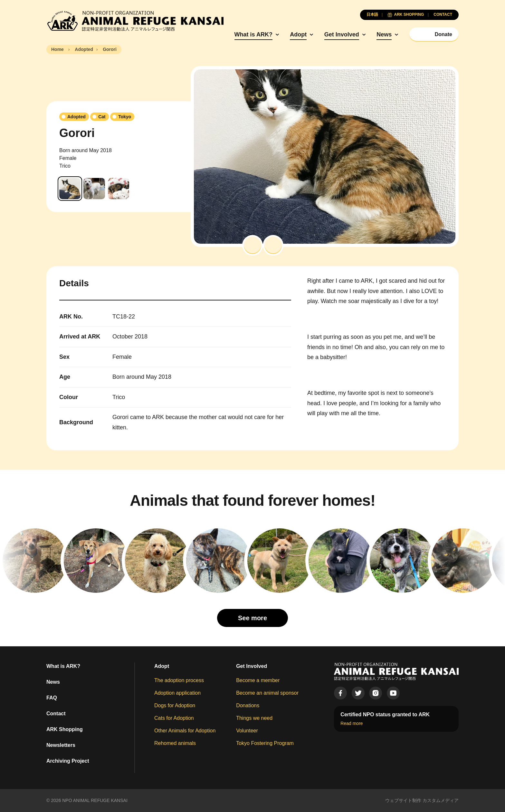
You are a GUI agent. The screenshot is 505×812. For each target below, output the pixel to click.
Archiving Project (68, 761)
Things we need (254, 718)
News (384, 34)
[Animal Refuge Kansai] (135, 21)
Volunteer (247, 731)
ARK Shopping (65, 729)
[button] (252, 245)
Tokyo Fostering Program (265, 743)
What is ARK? (253, 34)
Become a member (258, 680)
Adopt (298, 34)
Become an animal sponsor (267, 693)
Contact (56, 714)
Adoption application (177, 693)
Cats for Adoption (174, 718)
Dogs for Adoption (175, 705)
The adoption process (179, 680)
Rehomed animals (175, 743)
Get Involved (342, 34)
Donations (248, 705)
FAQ (52, 698)
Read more (352, 723)
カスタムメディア (441, 800)
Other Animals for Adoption (185, 731)
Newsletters (61, 745)
